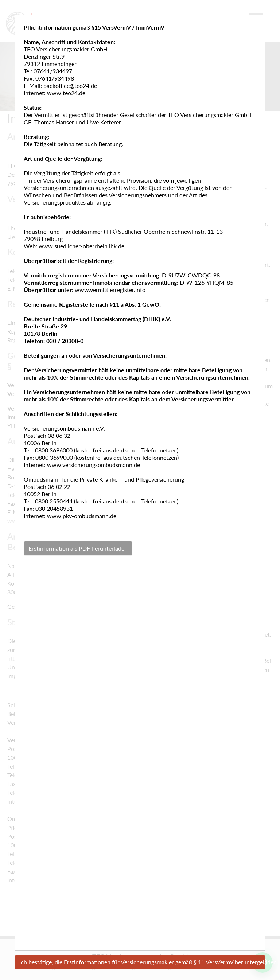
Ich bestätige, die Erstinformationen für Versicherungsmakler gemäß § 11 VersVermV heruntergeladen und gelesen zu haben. (142, 962)
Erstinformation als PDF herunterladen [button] (78, 548)
